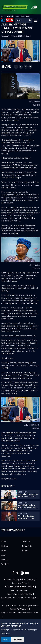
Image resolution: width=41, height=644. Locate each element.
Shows (25, 551)
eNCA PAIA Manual (20, 591)
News (4, 551)
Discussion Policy (20, 583)
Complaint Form (9, 606)
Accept (6, 640)
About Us (26, 542)
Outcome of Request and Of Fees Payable (20, 598)
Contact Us (27, 546)
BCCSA (31, 587)
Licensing (31, 580)
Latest (4, 542)
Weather (5, 564)
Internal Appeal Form (28, 606)
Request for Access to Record (20, 594)
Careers (8, 580)
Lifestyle (5, 560)
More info (5, 633)
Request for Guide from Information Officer (20, 613)
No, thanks (18, 640)
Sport (4, 555)
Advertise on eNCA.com (15, 587)
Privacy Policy (19, 580)
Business (5, 546)
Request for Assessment (20, 609)
